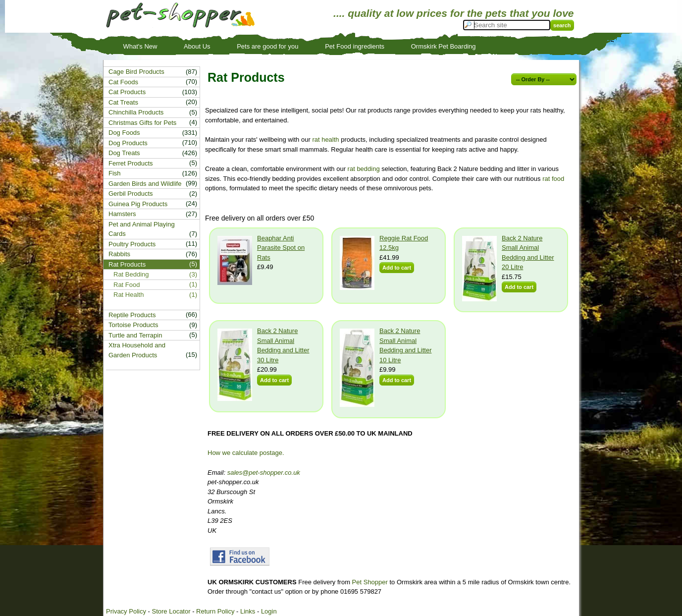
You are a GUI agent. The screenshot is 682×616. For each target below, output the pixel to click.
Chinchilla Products (136, 112)
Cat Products (127, 92)
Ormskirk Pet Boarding (444, 46)
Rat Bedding (131, 274)
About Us (197, 46)
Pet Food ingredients (355, 46)
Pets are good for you (267, 46)
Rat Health (129, 295)
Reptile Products (132, 315)
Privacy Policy (126, 611)
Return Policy (215, 611)
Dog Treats (124, 153)
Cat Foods (123, 82)
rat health (325, 140)
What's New (140, 46)
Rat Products (127, 264)
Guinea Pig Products (138, 204)
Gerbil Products (131, 194)
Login (269, 611)
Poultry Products (132, 244)
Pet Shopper (370, 582)
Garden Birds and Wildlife (145, 184)
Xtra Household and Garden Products (137, 350)
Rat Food (127, 285)
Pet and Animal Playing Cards (142, 229)
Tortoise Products (133, 325)
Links (248, 611)
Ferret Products (131, 163)
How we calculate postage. (246, 453)
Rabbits (119, 254)
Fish (115, 173)
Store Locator (171, 611)
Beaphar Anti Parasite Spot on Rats (281, 248)
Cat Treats (123, 102)
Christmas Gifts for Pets (142, 123)
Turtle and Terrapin (135, 335)
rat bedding (364, 169)
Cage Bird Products (136, 72)
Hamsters (122, 214)
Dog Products (128, 143)
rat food (553, 179)
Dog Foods (124, 133)
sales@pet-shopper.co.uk (264, 473)
